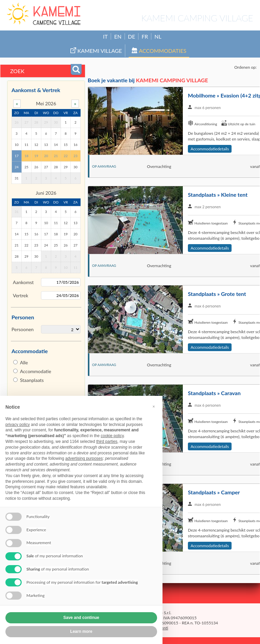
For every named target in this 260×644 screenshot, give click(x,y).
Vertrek (20, 295)
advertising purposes (84, 458)
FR (145, 36)
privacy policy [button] (18, 425)
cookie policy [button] (112, 436)
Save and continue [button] (81, 618)
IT (105, 36)
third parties (107, 442)
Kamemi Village (96, 51)
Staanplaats (32, 380)
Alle (24, 362)
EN (118, 36)
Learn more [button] (81, 631)
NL (158, 36)
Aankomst (23, 282)
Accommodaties (159, 51)
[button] (154, 407)
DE (132, 36)
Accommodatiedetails (210, 149)
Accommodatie (36, 371)
